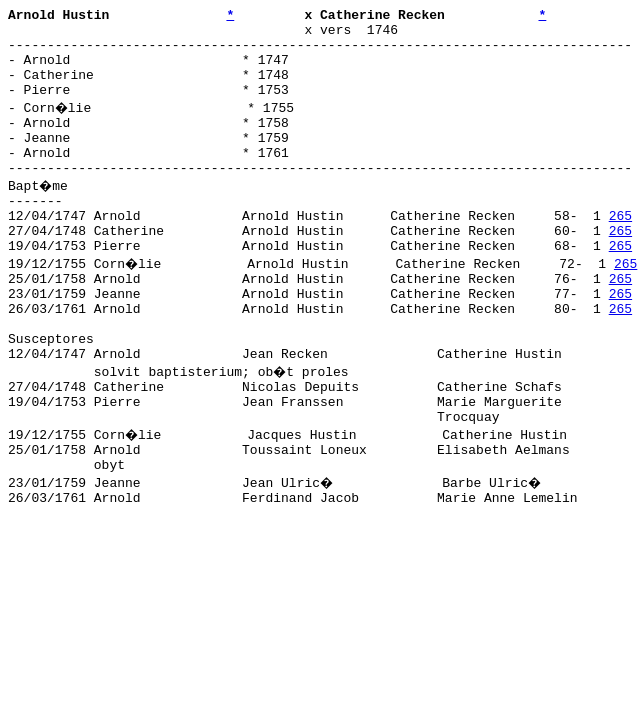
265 (620, 251)
